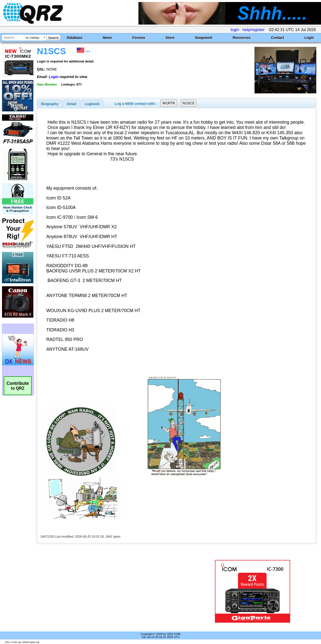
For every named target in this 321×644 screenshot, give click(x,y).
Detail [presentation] (71, 104)
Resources (242, 38)
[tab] (50, 104)
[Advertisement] (116, 591)
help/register (254, 30)
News (107, 38)
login (235, 30)
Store (170, 38)
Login (309, 38)
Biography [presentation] (50, 104)
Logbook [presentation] (92, 104)
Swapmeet (204, 38)
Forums (139, 38)
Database (74, 38)
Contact (278, 38)
